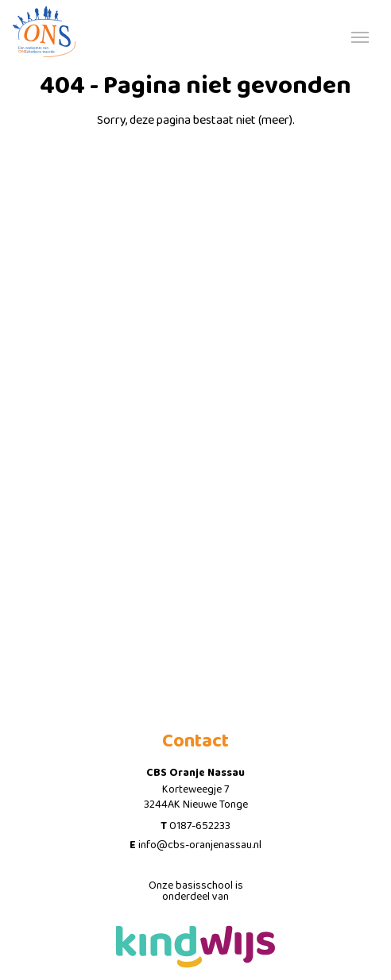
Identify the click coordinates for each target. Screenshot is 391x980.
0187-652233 (200, 826)
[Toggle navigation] (360, 36)
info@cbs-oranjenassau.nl (200, 845)
